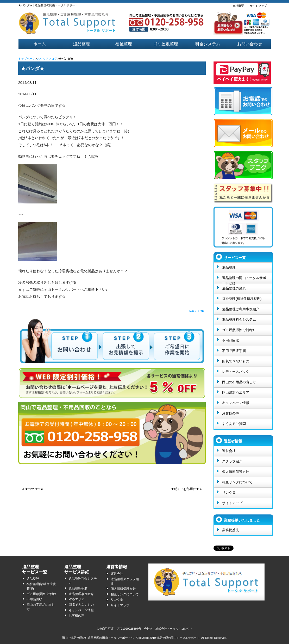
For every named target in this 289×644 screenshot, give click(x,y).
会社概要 (238, 6)
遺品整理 (81, 44)
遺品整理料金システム (239, 320)
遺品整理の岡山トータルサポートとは (244, 280)
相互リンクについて (237, 482)
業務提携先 (231, 530)
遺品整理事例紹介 (81, 594)
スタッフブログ (47, 59)
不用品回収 (231, 340)
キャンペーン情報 (236, 403)
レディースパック (236, 372)
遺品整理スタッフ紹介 (125, 581)
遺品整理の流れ (234, 288)
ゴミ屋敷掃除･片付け (238, 330)
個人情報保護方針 (236, 472)
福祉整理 (124, 44)
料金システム (208, 44)
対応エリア (77, 599)
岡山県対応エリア (236, 392)
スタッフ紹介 (232, 461)
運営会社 (229, 451)
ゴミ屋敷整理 (166, 44)
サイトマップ (258, 6)
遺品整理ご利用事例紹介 (241, 309)
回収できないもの (236, 361)
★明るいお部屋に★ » (186, 489)
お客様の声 (231, 413)
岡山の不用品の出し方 (239, 382)
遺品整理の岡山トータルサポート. (178, 638)
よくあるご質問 (234, 424)
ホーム (40, 44)
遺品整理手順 (78, 589)
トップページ (27, 59)
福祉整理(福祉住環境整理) (242, 299)
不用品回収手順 (234, 351)
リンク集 (229, 493)
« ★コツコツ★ (33, 489)
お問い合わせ (250, 44)
